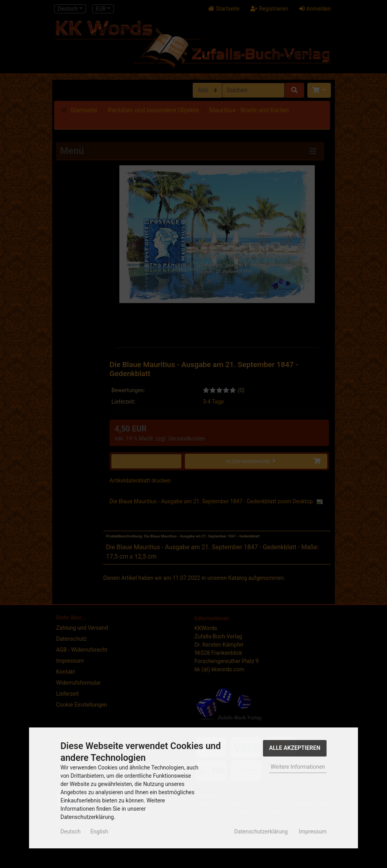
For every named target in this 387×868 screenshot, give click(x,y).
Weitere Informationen (298, 767)
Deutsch (70, 831)
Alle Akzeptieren (295, 748)
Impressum (313, 831)
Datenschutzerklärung (261, 831)
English (99, 831)
